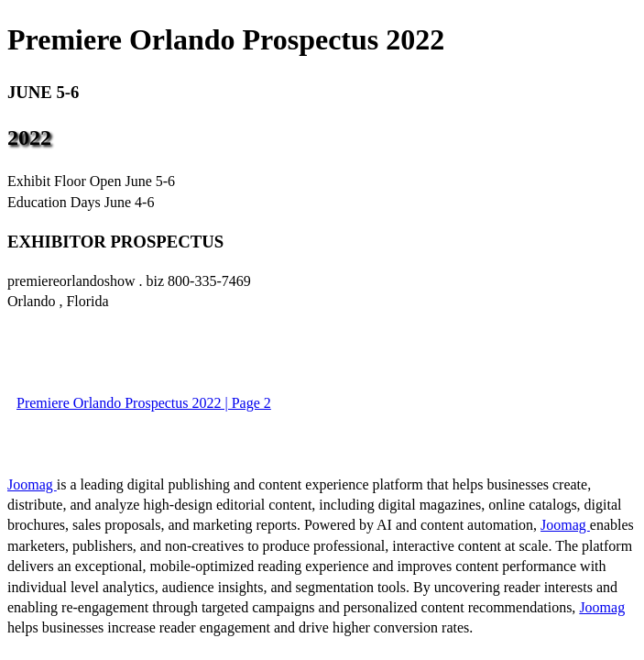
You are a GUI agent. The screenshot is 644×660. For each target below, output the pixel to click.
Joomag (32, 484)
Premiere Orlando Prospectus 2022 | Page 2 (144, 403)
